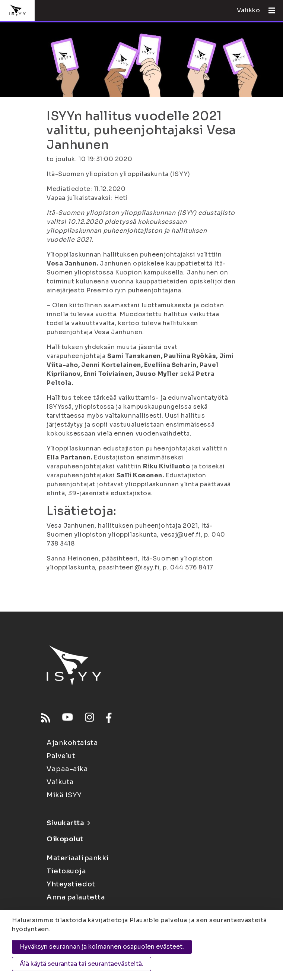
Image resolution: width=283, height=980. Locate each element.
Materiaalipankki (78, 858)
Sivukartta (68, 823)
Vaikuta (60, 782)
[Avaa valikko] (269, 10)
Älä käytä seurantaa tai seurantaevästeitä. (82, 964)
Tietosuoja (66, 871)
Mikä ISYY (64, 795)
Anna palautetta (76, 897)
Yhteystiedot (71, 884)
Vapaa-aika (67, 769)
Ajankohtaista (72, 743)
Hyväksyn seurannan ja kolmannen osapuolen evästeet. (102, 947)
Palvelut (61, 756)
